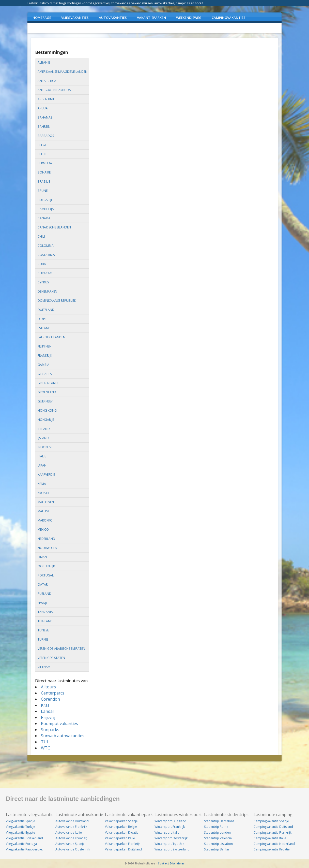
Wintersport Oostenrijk (171, 838)
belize (42, 154)
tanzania (45, 612)
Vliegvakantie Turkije (20, 827)
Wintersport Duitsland (170, 821)
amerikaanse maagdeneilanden (63, 72)
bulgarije (45, 200)
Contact (163, 863)
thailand (45, 621)
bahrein (44, 127)
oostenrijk (46, 566)
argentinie (46, 99)
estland (44, 328)
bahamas (45, 117)
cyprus (43, 282)
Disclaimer (177, 863)
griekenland (48, 383)
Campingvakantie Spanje (271, 821)
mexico (43, 530)
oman (42, 557)
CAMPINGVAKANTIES (229, 18)
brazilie (44, 182)
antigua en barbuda (54, 90)
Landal (47, 711)
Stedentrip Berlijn (217, 849)
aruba (43, 108)
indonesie (45, 447)
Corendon (50, 699)
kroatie (44, 493)
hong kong (47, 410)
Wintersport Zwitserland (172, 849)
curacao (45, 273)
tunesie (43, 630)
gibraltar (46, 374)
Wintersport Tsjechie (169, 844)
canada (44, 218)
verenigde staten (51, 658)
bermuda (45, 163)
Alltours (48, 687)
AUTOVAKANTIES (113, 18)
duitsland (46, 310)
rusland (44, 594)
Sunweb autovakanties (63, 736)
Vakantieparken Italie (120, 838)
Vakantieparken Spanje (121, 821)
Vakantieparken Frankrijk (123, 844)
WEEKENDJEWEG (189, 18)
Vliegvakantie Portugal (22, 844)
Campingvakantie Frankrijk (273, 833)
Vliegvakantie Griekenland (24, 838)
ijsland (43, 438)
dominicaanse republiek (57, 301)
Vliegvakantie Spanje (20, 821)
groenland (47, 392)
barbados (46, 136)
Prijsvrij (48, 717)
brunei (43, 191)
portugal (46, 575)
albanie (44, 62)
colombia (46, 246)
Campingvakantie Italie (270, 838)
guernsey (45, 401)
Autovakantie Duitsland (72, 821)
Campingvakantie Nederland (274, 844)
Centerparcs (53, 693)
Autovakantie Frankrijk (71, 827)
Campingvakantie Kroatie (272, 849)
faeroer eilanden (51, 337)
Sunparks (50, 730)
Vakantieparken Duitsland (123, 849)
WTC (45, 748)
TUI (44, 742)
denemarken (47, 291)
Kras (45, 705)
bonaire (44, 172)
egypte (43, 319)
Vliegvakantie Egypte (20, 833)
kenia (42, 484)
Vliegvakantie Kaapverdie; (24, 849)
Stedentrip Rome (216, 827)
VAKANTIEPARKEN (151, 18)
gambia (43, 365)
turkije (43, 639)
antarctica (47, 81)
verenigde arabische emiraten (61, 649)
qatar (43, 584)
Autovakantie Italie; (69, 833)
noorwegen (47, 548)
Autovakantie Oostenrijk (73, 849)
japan (42, 465)
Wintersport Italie (167, 833)
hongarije (46, 420)
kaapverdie (46, 475)
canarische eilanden (54, 227)
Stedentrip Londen (217, 833)
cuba (42, 264)
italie (42, 456)
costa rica (46, 255)
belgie (42, 145)
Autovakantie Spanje (70, 844)
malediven (46, 502)
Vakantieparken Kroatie (122, 833)
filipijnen (45, 346)
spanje (43, 603)
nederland (46, 539)
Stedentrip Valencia (218, 838)
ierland (44, 429)
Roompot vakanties (59, 724)
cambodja (46, 209)
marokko (45, 520)
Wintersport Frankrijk (170, 827)
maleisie (44, 511)
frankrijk (45, 356)
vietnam (44, 667)
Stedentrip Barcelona (219, 821)
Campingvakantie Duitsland (273, 827)
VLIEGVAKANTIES (75, 18)
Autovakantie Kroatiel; (71, 838)
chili (41, 236)
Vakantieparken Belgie (121, 827)
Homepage (42, 18)
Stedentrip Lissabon (218, 844)
